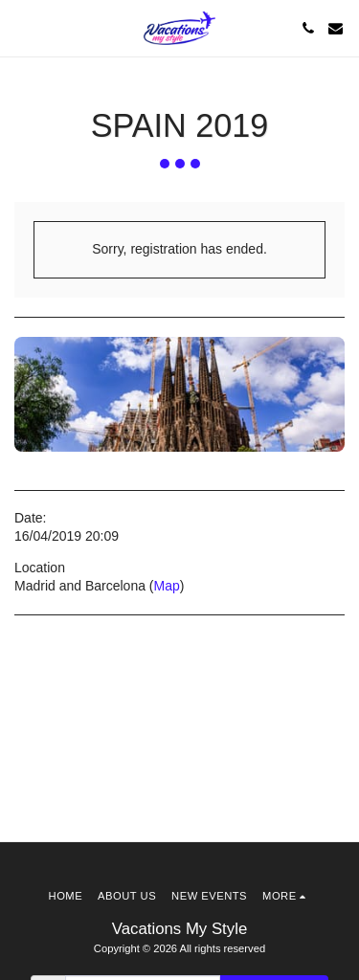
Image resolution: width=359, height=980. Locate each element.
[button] (21, 28)
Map (167, 586)
